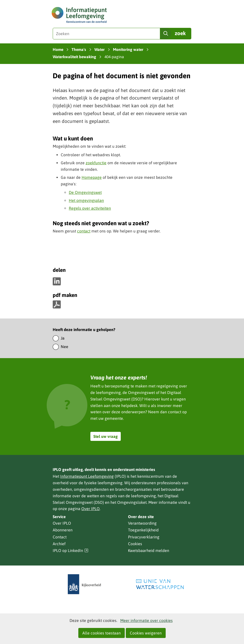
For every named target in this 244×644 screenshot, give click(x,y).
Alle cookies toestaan (102, 633)
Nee (65, 347)
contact (84, 231)
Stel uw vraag (106, 436)
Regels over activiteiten (90, 208)
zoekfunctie (96, 163)
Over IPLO (90, 509)
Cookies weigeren (146, 633)
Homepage (92, 177)
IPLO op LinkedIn (71, 551)
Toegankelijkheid (143, 530)
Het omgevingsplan (86, 200)
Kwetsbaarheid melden (149, 550)
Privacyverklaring (144, 537)
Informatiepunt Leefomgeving (87, 476)
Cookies (135, 544)
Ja (63, 338)
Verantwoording (142, 523)
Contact (60, 537)
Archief (59, 544)
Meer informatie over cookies (146, 620)
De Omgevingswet (85, 192)
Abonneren (63, 530)
